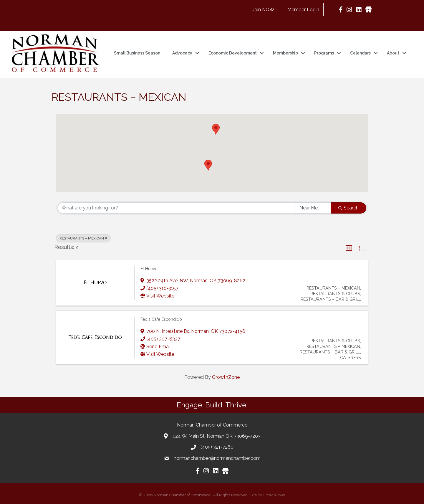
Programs (324, 53)
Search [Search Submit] (348, 208)
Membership (285, 53)
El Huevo (149, 269)
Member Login (303, 10)
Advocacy (182, 53)
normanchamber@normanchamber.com (217, 458)
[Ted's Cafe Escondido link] (95, 338)
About (393, 53)
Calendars (360, 53)
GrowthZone (226, 377)
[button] (216, 129)
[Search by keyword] (177, 208)
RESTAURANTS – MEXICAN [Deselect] (83, 238)
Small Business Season (137, 53)
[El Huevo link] (95, 283)
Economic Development (233, 53)
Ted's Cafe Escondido (161, 319)
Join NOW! (264, 10)
